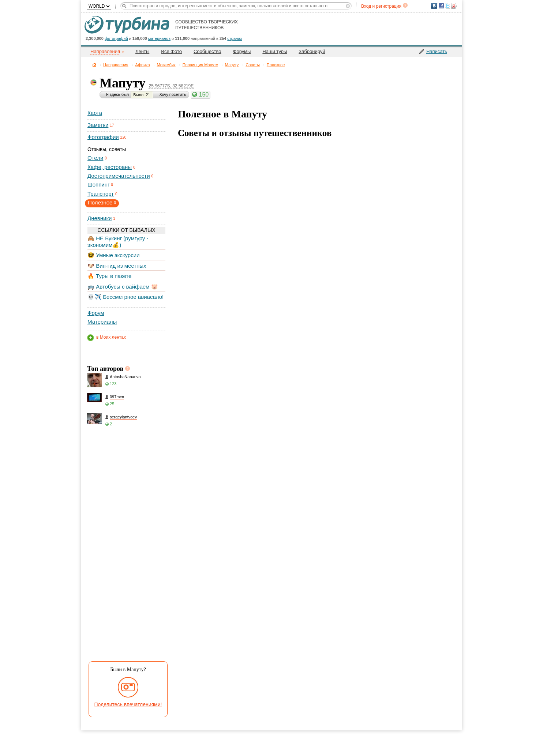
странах (235, 38)
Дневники (100, 218)
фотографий (116, 38)
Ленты (142, 51)
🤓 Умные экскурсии (113, 255)
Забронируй (312, 51)
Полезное (276, 65)
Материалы (102, 322)
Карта (95, 113)
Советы (252, 65)
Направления (116, 65)
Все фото (171, 51)
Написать (437, 51)
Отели (95, 158)
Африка (143, 65)
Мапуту (232, 65)
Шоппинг (98, 185)
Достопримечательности (119, 176)
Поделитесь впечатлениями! (128, 704)
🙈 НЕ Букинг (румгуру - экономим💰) (118, 242)
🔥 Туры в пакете (109, 276)
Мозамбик (166, 65)
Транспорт (101, 194)
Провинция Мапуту (200, 65)
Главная (94, 65)
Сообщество (207, 51)
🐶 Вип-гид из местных (117, 266)
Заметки (98, 125)
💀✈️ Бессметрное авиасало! (126, 297)
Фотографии (103, 137)
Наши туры (275, 51)
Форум (96, 313)
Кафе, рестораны (110, 167)
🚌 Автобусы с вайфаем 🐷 (123, 287)
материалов (159, 38)
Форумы (242, 51)
